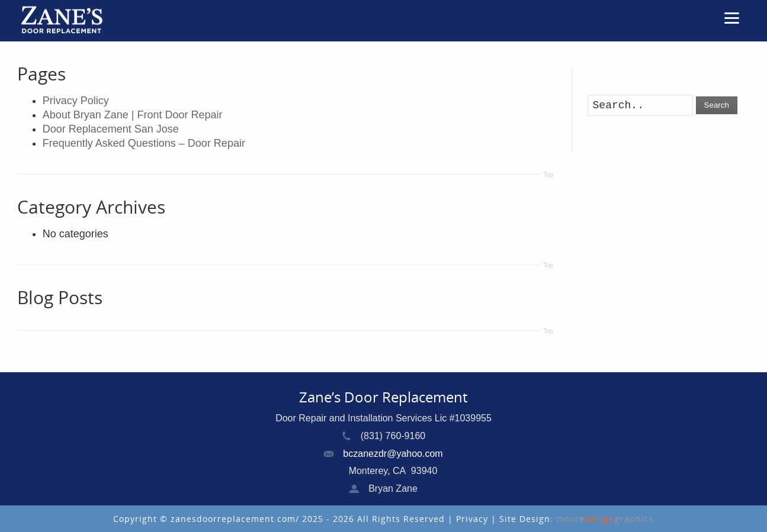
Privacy (474, 519)
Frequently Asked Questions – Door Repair (144, 143)
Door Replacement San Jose (111, 129)
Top (548, 175)
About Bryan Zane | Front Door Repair (133, 115)
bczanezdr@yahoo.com (393, 454)
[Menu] (732, 18)
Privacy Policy (76, 101)
